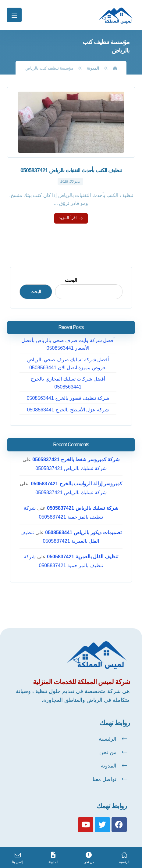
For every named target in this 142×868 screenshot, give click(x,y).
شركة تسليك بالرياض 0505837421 (71, 468)
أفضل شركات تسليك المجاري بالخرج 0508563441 (68, 383)
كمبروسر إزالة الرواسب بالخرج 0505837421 (76, 484)
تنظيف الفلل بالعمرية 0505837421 (82, 557)
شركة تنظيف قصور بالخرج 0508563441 (68, 398)
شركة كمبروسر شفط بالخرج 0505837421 (76, 460)
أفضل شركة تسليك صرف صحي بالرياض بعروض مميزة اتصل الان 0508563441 (68, 364)
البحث (71, 280)
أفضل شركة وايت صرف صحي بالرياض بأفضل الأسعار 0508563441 (68, 344)
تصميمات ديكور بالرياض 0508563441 (83, 532)
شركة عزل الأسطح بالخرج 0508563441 (68, 410)
